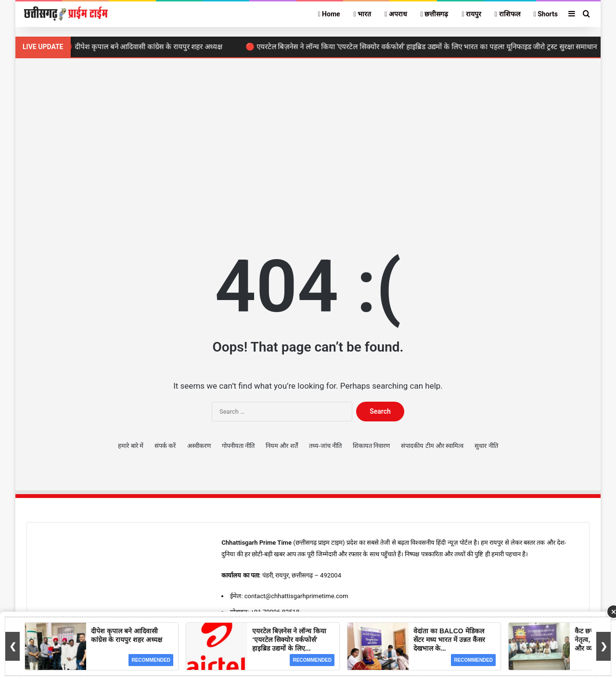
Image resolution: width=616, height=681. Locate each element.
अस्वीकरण (199, 446)
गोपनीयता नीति (238, 446)
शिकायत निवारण (371, 446)
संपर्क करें (165, 446)
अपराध (396, 14)
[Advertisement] (308, 140)
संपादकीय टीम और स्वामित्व (432, 446)
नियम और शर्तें (282, 446)
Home (329, 14)
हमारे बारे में (130, 446)
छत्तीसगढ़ (435, 14)
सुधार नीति (486, 446)
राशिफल (507, 14)
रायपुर (471, 14)
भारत (363, 14)
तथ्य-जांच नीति (325, 446)
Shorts (546, 14)
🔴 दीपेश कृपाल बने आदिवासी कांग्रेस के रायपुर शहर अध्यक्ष (147, 47)
